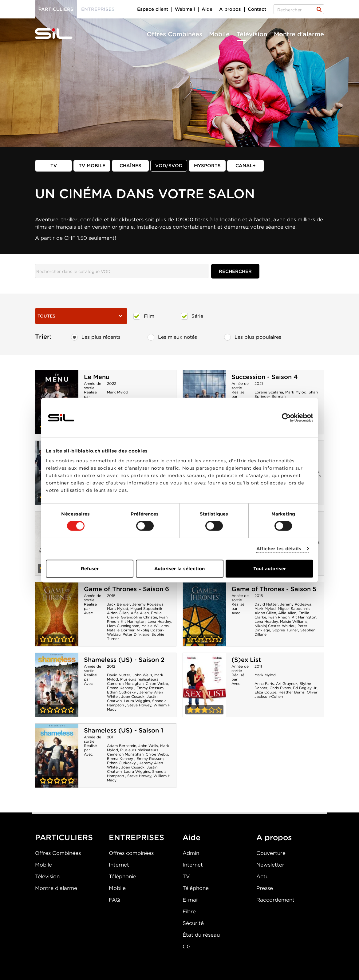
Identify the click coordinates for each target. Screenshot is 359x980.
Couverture (271, 853)
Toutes (81, 316)
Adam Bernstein (122, 746)
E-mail (191, 900)
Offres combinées (131, 853)
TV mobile (92, 166)
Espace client (153, 9)
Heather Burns (292, 692)
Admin (191, 853)
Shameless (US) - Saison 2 (124, 660)
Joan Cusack (133, 696)
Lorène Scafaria (269, 392)
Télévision (252, 34)
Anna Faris (264, 684)
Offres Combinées (174, 34)
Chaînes (130, 166)
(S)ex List (246, 660)
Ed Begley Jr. (305, 688)
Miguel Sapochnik (146, 609)
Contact (257, 9)
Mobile (219, 34)
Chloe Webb (157, 684)
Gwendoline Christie (139, 617)
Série (192, 316)
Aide (207, 9)
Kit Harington (133, 621)
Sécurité (193, 923)
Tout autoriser (270, 568)
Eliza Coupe (265, 692)
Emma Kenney (121, 688)
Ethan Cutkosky (122, 692)
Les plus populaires (253, 337)
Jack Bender (118, 604)
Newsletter (270, 865)
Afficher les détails (279, 549)
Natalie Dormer (121, 630)
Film (144, 316)
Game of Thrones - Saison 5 (274, 589)
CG (187, 946)
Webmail (185, 9)
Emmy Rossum (150, 688)
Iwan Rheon (279, 617)
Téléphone (196, 888)
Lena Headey (159, 621)
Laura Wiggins (137, 701)
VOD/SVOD (169, 166)
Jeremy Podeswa (148, 604)
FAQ (114, 900)
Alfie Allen (140, 613)
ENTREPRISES (136, 837)
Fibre (189, 911)
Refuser (90, 568)
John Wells (142, 675)
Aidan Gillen (118, 613)
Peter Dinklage (136, 634)
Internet (119, 865)
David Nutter (266, 604)
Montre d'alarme (299, 34)
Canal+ (246, 166)
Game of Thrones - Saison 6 (126, 589)
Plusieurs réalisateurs (139, 679)
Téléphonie (122, 876)
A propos (230, 9)
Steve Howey (139, 705)
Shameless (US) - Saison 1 (124, 730)
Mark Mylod (118, 392)
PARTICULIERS (64, 837)
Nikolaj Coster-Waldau (275, 626)
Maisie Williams (155, 626)
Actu (262, 876)
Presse (265, 888)
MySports (207, 166)
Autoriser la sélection (179, 568)
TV (54, 166)
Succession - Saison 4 (265, 377)
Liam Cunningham (123, 626)
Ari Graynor (287, 684)
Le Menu (97, 377)
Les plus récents (96, 337)
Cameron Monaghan (125, 684)
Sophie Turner (285, 630)
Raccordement (275, 900)
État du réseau (201, 935)
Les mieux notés (172, 337)
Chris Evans (280, 688)
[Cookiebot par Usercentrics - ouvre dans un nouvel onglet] (286, 418)
